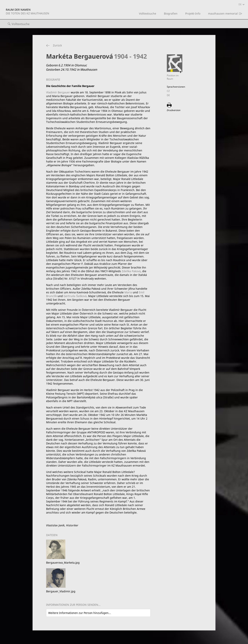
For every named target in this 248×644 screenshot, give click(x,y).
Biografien (171, 13)
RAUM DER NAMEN (28, 11)
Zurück (57, 45)
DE (168, 95)
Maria (128, 292)
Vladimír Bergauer (58, 92)
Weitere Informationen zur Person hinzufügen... (80, 613)
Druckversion (174, 110)
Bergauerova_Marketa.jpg (63, 563)
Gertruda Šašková (75, 296)
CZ (168, 91)
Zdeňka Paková (131, 271)
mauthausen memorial (223, 13)
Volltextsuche (148, 13)
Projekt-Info (193, 13)
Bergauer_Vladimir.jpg (61, 591)
